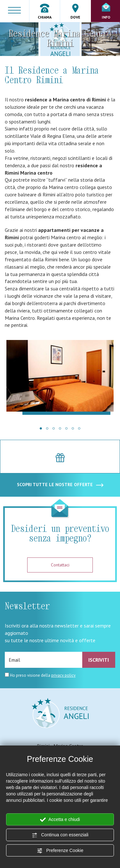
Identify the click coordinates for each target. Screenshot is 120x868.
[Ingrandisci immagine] (60, 377)
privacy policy (63, 675)
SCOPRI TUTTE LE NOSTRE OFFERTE (60, 485)
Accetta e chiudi (60, 820)
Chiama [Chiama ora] (44, 12)
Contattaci (60, 565)
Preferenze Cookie (60, 851)
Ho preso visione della (43, 675)
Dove (76, 12)
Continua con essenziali (60, 835)
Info (106, 11)
